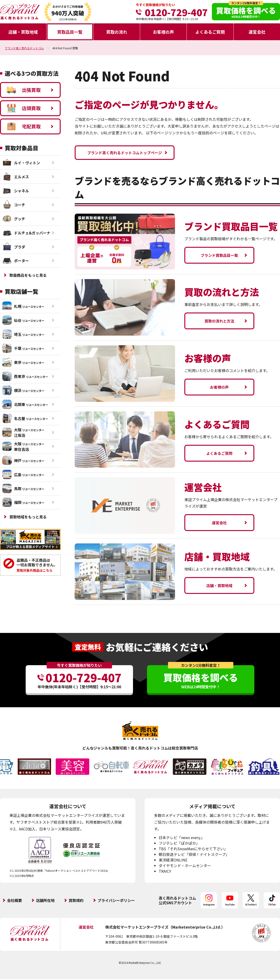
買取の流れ (117, 32)
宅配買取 (24, 126)
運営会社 (257, 32)
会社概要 (14, 900)
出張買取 (24, 90)
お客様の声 (163, 32)
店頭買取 (24, 108)
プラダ (14, 247)
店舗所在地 (45, 900)
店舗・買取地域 (23, 32)
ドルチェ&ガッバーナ (26, 233)
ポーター (16, 261)
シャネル (16, 191)
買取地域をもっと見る (28, 517)
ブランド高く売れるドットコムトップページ (125, 153)
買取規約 (76, 900)
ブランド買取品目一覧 (219, 255)
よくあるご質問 (210, 32)
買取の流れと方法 (219, 321)
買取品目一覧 (70, 32)
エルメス (16, 177)
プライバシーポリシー (116, 900)
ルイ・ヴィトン (21, 163)
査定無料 (88, 647)
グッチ (14, 219)
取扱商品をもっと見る (28, 275)
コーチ (14, 205)
